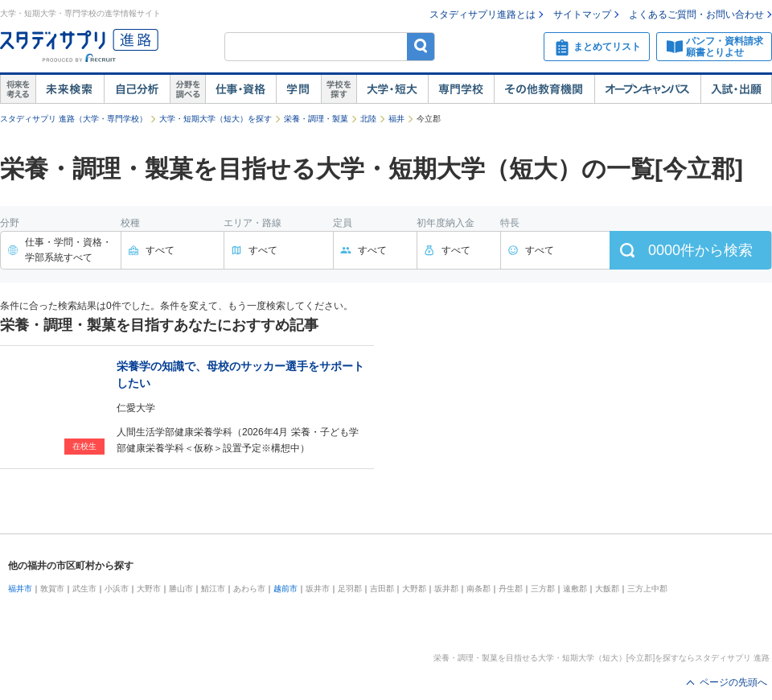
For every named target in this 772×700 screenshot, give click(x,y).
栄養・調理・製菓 (316, 119)
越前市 (285, 589)
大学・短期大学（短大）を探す (216, 119)
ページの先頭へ (733, 682)
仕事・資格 (240, 89)
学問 (298, 89)
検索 (421, 46)
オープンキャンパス (647, 89)
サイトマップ (582, 14)
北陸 (368, 119)
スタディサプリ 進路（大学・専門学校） (74, 119)
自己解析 (137, 89)
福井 (396, 119)
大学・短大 (392, 89)
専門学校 (461, 89)
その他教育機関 (544, 89)
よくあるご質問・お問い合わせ (696, 14)
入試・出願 (736, 89)
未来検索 (70, 89)
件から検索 (700, 250)
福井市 (20, 589)
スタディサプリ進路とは (482, 14)
